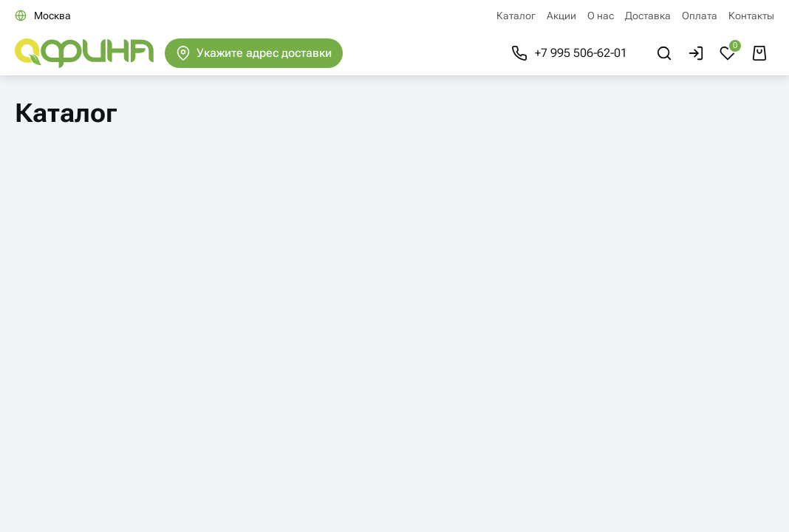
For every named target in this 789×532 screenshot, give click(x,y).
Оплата (700, 16)
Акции (561, 16)
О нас (601, 16)
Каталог (516, 16)
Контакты (751, 16)
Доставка (648, 16)
